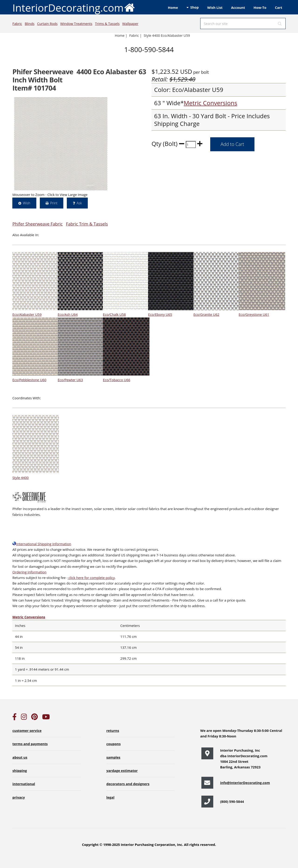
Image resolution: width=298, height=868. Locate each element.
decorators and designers (128, 784)
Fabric (17, 24)
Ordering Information (29, 572)
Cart (279, 7)
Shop (194, 7)
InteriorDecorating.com (74, 7)
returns (113, 730)
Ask (79, 203)
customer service (27, 730)
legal (110, 797)
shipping (20, 770)
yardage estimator (122, 770)
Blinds (30, 24)
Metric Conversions (210, 103)
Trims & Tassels (107, 24)
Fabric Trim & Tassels (87, 224)
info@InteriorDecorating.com (245, 783)
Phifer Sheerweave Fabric (37, 224)
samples (113, 757)
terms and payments (30, 744)
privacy (19, 797)
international (24, 784)
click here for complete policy (91, 578)
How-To (260, 7)
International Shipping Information (42, 544)
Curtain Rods (47, 24)
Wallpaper (130, 24)
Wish (27, 203)
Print (54, 203)
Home (173, 7)
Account (238, 7)
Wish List (215, 7)
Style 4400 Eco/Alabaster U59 (167, 35)
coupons (114, 744)
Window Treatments (76, 24)
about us (20, 757)
